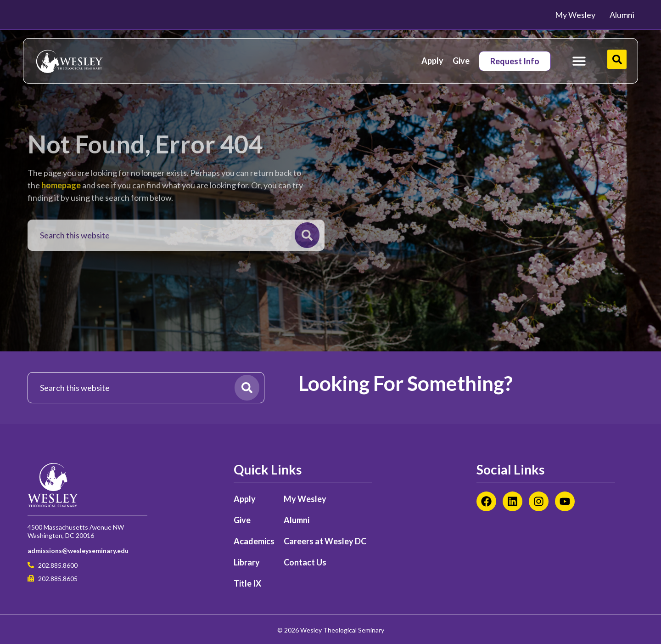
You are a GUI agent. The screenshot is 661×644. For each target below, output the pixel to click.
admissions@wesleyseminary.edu (78, 551)
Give (461, 61)
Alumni (297, 520)
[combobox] (164, 235)
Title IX (247, 583)
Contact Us (305, 562)
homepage (61, 185)
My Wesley (305, 499)
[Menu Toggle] (579, 61)
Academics (254, 541)
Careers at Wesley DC (325, 541)
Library (247, 562)
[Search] (307, 235)
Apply (432, 61)
